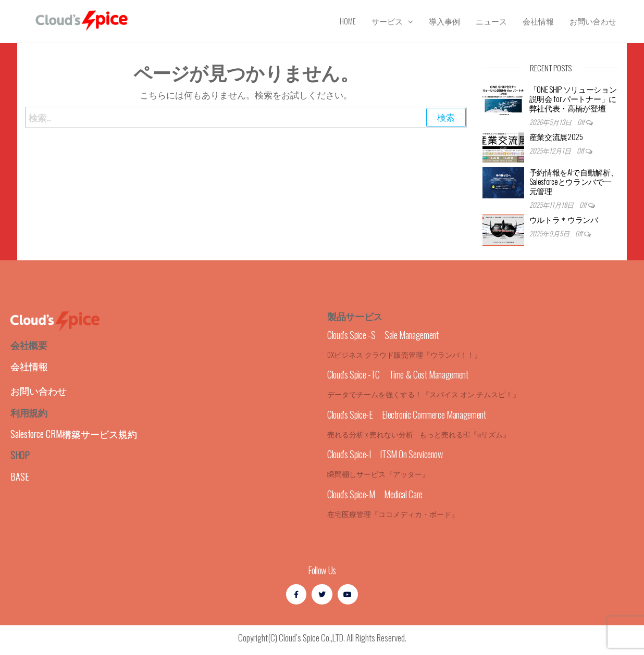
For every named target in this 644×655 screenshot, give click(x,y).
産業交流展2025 (556, 136)
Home (348, 21)
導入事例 (444, 21)
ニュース (491, 21)
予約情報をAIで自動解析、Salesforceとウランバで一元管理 (574, 181)
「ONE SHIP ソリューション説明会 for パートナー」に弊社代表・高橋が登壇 (573, 98)
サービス (387, 21)
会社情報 (538, 21)
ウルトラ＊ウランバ (564, 219)
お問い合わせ (593, 21)
